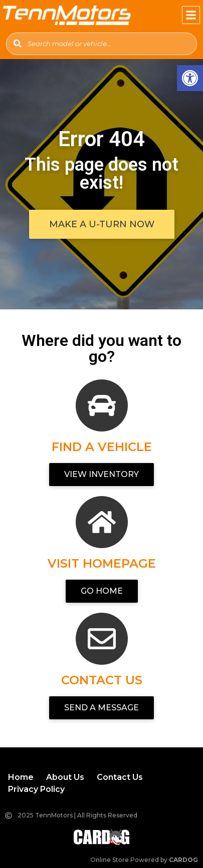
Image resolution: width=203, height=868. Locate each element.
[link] (190, 78)
